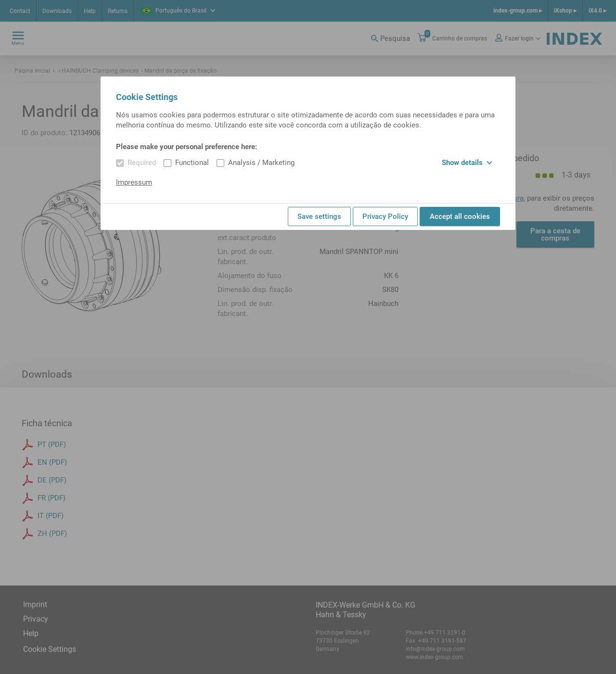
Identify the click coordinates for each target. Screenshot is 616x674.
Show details (467, 163)
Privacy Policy (385, 216)
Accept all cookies (460, 216)
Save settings (319, 216)
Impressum (134, 182)
